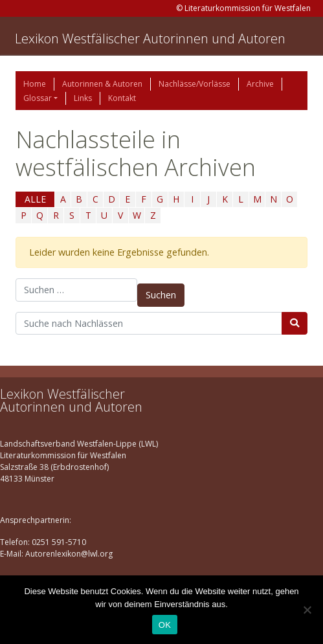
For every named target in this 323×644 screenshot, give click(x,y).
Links (83, 98)
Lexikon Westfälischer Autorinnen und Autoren (150, 39)
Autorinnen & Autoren (102, 84)
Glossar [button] (38, 98)
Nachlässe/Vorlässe (195, 84)
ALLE (35, 199)
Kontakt (122, 98)
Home (35, 84)
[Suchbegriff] (149, 324)
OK (165, 625)
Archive (260, 84)
